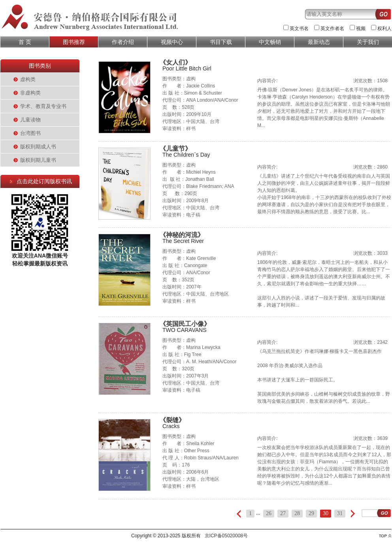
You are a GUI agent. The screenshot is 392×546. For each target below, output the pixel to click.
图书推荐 (74, 42)
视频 (361, 28)
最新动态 (319, 42)
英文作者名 (332, 28)
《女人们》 (175, 62)
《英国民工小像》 (185, 324)
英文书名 (299, 28)
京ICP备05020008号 (226, 536)
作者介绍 (123, 42)
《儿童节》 (175, 149)
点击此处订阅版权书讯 (44, 181)
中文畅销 (270, 42)
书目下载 (221, 42)
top (385, 536)
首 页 (25, 42)
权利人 (384, 28)
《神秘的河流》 (182, 235)
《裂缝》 (172, 420)
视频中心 (172, 42)
